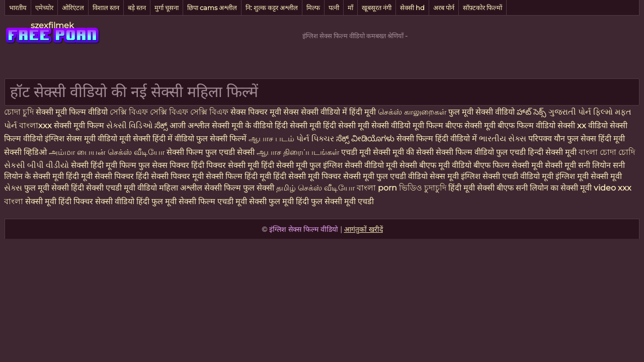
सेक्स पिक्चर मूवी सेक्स (265, 112)
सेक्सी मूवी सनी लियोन (578, 165)
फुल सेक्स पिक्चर (164, 165)
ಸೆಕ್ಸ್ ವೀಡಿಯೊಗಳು (365, 139)
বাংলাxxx (36, 125)
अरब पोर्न (444, 8)
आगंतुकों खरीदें (364, 229)
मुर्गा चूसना (167, 8)
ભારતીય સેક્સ (504, 139)
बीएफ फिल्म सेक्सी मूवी (508, 165)
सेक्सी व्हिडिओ (26, 152)
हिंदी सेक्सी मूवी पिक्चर (307, 176)
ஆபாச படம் (272, 139)
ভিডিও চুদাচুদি (424, 188)
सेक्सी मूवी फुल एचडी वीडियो (385, 176)
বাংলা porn (378, 188)
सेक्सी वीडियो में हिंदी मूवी (339, 112)
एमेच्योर (44, 8)
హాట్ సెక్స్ (533, 112)
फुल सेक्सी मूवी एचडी (342, 201)
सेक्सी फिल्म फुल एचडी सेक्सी (212, 152)
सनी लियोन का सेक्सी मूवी (554, 188)
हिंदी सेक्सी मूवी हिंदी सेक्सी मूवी (323, 125)
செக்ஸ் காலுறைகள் (413, 112)
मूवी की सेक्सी (414, 152)
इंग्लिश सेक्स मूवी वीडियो (81, 139)
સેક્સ (14, 188)
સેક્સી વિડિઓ (130, 125)
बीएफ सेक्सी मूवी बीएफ (481, 125)
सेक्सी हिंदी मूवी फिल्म (104, 165)
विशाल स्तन (106, 8)
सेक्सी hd (412, 8)
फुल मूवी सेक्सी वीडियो (482, 112)
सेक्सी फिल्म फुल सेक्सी (240, 188)
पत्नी (334, 8)
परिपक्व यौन (548, 139)
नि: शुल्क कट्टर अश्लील (272, 8)
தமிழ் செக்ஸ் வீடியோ (316, 188)
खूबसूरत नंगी (377, 8)
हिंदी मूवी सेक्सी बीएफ (481, 188)
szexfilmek (52, 25)
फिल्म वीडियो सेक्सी (547, 125)
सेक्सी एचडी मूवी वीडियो (123, 188)
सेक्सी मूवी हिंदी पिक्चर (59, 201)
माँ (350, 8)
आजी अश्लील (191, 125)
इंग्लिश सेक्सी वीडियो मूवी (360, 165)
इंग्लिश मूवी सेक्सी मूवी (589, 176)
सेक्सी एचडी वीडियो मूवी (518, 176)
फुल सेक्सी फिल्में (222, 139)
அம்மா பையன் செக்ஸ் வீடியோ (108, 152)
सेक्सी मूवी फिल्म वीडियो (73, 112)
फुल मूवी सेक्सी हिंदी (55, 188)
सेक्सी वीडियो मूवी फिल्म (407, 125)
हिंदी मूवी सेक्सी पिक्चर (100, 176)
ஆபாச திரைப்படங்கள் (299, 152)
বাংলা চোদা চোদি (607, 152)
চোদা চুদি (19, 112)
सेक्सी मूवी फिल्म (79, 125)
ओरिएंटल (73, 8)
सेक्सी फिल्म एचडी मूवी (213, 201)
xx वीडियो (593, 125)
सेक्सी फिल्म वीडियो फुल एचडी (481, 152)
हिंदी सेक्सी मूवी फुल (291, 165)
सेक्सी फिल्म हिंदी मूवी (238, 176)
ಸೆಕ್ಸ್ (162, 125)
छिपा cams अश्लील (212, 8)
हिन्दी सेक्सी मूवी (552, 152)
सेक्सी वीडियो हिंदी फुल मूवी (136, 201)
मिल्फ (313, 8)
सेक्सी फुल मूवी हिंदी (279, 201)
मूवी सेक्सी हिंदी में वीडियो (158, 139)
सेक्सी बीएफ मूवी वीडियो (435, 165)
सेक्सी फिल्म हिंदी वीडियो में (438, 139)
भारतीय (18, 8)
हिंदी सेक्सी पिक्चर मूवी (170, 176)
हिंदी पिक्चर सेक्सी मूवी (225, 165)
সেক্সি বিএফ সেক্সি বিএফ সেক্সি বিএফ (170, 112)
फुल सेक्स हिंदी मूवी (596, 139)
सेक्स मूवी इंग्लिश (455, 176)
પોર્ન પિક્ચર (316, 139)
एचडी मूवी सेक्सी (367, 152)
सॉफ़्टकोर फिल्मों (482, 8)
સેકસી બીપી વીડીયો (36, 165)
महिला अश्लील (182, 188)
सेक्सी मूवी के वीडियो (243, 125)
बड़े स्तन (137, 8)
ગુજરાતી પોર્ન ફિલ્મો (582, 112)
